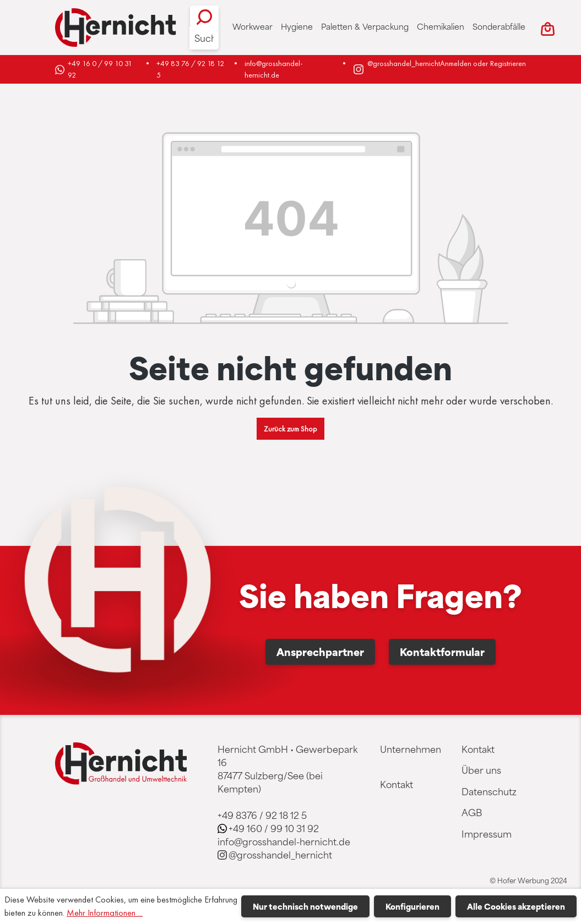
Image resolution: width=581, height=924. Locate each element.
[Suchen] (204, 16)
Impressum (487, 834)
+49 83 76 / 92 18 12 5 (191, 69)
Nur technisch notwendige (305, 906)
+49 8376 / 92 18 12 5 (262, 815)
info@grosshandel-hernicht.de (274, 69)
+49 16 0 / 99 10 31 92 (101, 69)
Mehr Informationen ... (105, 913)
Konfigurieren (412, 906)
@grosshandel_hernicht (404, 63)
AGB (472, 812)
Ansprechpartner (320, 652)
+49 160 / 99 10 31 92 (274, 828)
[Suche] (204, 38)
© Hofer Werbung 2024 (528, 881)
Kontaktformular (442, 652)
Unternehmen (411, 749)
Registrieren (508, 63)
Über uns (481, 770)
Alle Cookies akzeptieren (516, 906)
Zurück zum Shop (290, 429)
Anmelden (456, 63)
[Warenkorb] (548, 28)
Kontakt (397, 784)
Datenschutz (489, 791)
